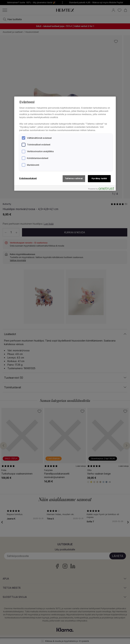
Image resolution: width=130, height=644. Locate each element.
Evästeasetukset (28, 178)
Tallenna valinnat (74, 178)
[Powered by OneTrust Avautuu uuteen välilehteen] (101, 189)
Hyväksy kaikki (99, 178)
